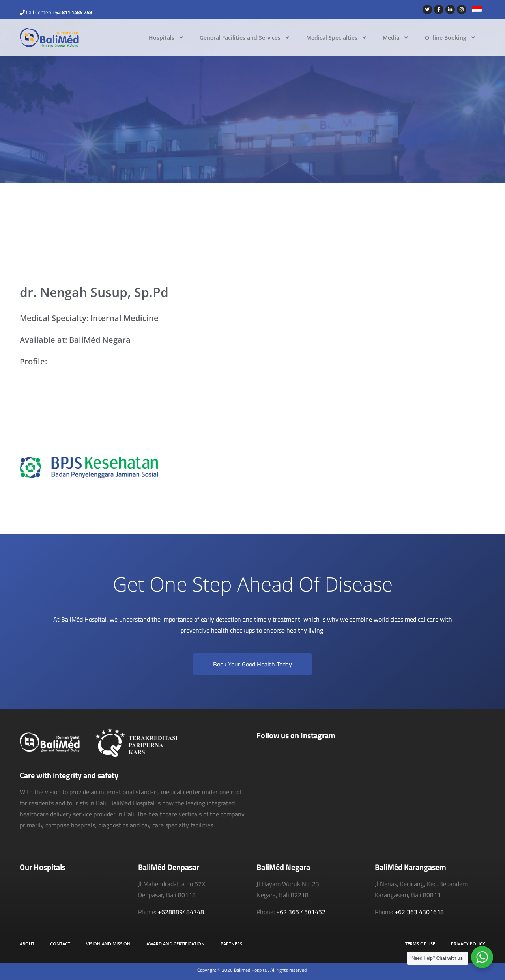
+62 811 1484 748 (72, 12)
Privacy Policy (468, 944)
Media (396, 37)
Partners (231, 944)
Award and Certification (176, 944)
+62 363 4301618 (419, 912)
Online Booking (450, 37)
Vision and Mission (108, 944)
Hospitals (166, 37)
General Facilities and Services (245, 37)
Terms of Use (420, 944)
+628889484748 (181, 912)
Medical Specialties (337, 37)
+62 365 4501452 (301, 912)
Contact (60, 944)
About (27, 944)
